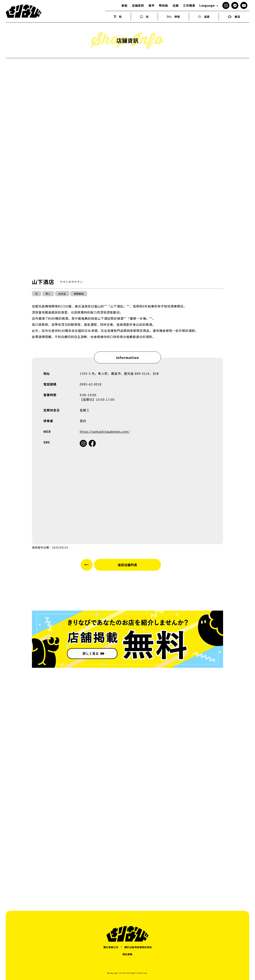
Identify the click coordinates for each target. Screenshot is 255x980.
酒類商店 (79, 294)
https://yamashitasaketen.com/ (105, 431)
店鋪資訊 (138, 5)
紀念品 (62, 294)
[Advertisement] (127, 854)
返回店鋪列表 (127, 565)
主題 (175, 5)
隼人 (48, 294)
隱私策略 (127, 954)
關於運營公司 (111, 947)
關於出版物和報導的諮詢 (138, 947)
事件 (152, 5)
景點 (124, 5)
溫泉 (204, 17)
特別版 (163, 5)
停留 (173, 17)
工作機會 (189, 5)
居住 (234, 17)
